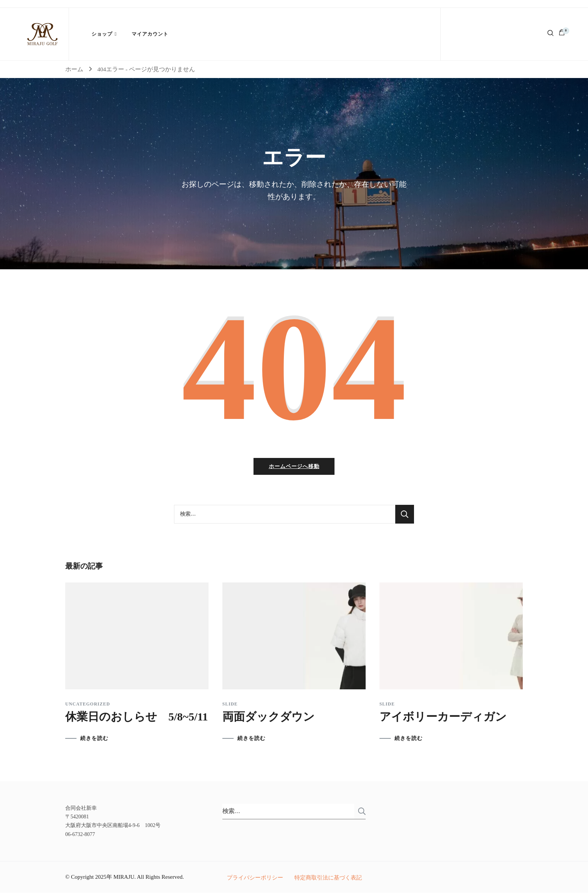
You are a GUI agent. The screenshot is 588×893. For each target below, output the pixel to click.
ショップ (102, 34)
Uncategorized (88, 705)
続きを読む (94, 739)
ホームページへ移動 (294, 467)
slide (230, 705)
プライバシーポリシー (255, 878)
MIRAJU (124, 877)
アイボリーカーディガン (443, 717)
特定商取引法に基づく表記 (328, 878)
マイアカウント (150, 34)
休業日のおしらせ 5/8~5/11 (137, 717)
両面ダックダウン (268, 717)
